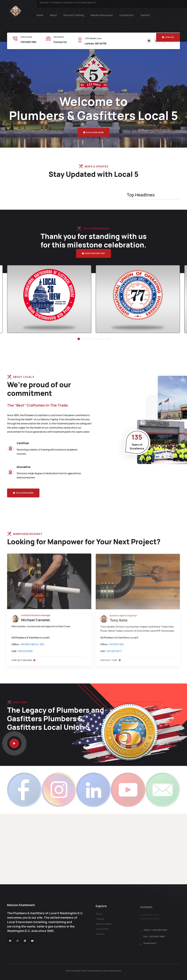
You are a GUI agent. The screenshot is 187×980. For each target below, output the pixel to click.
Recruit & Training (74, 15)
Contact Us (60, 42)
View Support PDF (93, 253)
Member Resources (102, 15)
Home (40, 15)
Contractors (127, 15)
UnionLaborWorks (112, 971)
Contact (145, 15)
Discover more (94, 136)
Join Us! (168, 37)
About (53, 15)
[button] (11, 95)
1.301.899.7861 (28, 42)
